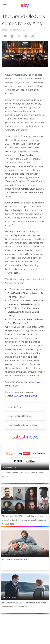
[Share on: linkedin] (12, 36)
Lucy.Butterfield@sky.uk (26, 396)
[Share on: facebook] (26, 36)
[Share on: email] (5, 36)
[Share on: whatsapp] (33, 36)
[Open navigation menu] (5, 5)
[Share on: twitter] (19, 36)
